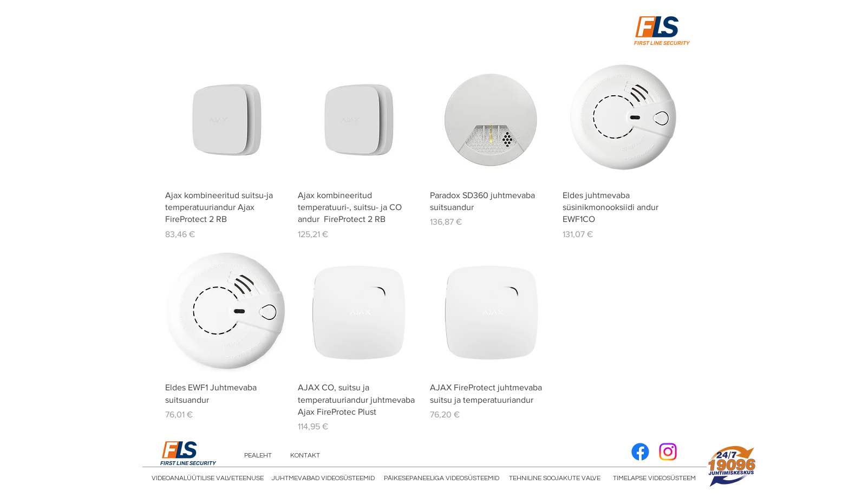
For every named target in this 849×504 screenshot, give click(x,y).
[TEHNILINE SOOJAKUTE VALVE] (555, 479)
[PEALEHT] (258, 456)
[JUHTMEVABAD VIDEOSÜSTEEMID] (323, 479)
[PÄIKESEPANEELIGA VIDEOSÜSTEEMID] (442, 479)
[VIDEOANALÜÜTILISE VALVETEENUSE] (208, 479)
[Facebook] (640, 452)
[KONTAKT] (305, 456)
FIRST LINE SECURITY (662, 43)
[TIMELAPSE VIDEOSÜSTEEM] (654, 479)
